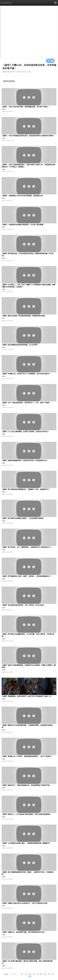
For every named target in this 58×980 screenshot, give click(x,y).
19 (53, 974)
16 (41, 974)
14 (33, 974)
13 (30, 974)
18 (49, 974)
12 (26, 974)
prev (6, 974)
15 (37, 974)
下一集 (50, 61)
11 (22, 974)
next (30, 976)
